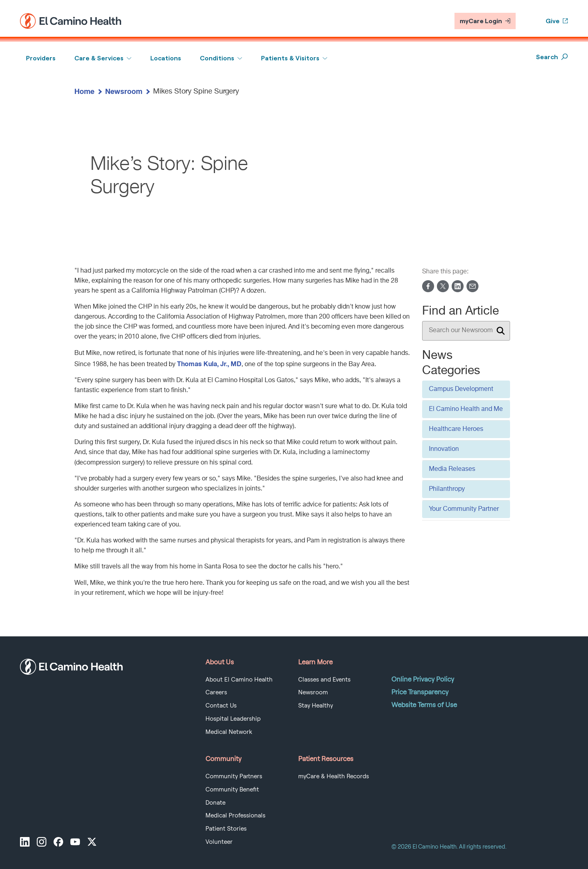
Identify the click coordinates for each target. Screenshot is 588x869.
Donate (215, 803)
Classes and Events (324, 680)
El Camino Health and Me (466, 409)
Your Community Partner (464, 509)
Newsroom (124, 91)
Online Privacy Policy (423, 679)
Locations (166, 58)
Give (557, 21)
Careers (216, 692)
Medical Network (229, 732)
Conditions (217, 58)
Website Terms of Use (424, 705)
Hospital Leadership (233, 719)
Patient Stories (226, 829)
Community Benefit (232, 789)
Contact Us (221, 706)
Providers (41, 58)
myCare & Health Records (334, 776)
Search (552, 57)
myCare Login (485, 21)
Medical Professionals (235, 815)
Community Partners (234, 776)
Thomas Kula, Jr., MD (209, 364)
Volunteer (219, 842)
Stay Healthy (316, 706)
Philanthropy (447, 489)
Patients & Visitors (290, 58)
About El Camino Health (239, 680)
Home (84, 91)
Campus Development (461, 389)
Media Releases (452, 469)
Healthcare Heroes (456, 429)
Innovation (444, 449)
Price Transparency (420, 692)
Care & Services (99, 58)
